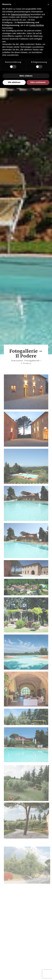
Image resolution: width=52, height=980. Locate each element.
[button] (48, 4)
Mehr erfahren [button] (26, 76)
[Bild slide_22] (27, 588)
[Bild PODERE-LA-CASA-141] (27, 467)
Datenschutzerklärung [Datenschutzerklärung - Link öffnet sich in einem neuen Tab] (21, 14)
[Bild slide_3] (27, 569)
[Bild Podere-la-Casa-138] (27, 430)
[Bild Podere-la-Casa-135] (27, 393)
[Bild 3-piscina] (27, 746)
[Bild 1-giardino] (27, 616)
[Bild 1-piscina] (27, 653)
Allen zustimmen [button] (38, 82)
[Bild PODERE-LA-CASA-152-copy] (27, 504)
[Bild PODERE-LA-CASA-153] (27, 542)
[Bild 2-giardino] (27, 718)
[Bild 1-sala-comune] (27, 690)
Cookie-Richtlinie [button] (37, 25)
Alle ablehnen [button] (14, 82)
